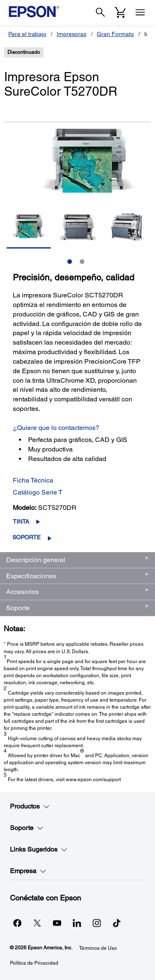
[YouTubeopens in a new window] (57, 923)
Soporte (26, 537)
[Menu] (140, 12)
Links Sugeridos (39, 850)
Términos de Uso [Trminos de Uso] (98, 948)
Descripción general (36, 560)
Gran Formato (115, 34)
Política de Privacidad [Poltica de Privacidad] (34, 963)
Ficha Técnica (33, 480)
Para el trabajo (27, 34)
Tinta (21, 521)
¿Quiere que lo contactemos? (56, 428)
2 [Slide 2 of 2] (82, 262)
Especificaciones (31, 576)
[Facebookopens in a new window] (17, 923)
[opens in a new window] (117, 923)
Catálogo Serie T (38, 492)
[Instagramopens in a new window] (97, 923)
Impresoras (72, 34)
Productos (30, 806)
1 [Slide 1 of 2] (70, 262)
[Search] (100, 12)
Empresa (28, 871)
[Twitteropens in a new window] (37, 923)
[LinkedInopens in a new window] (77, 923)
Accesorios (23, 592)
